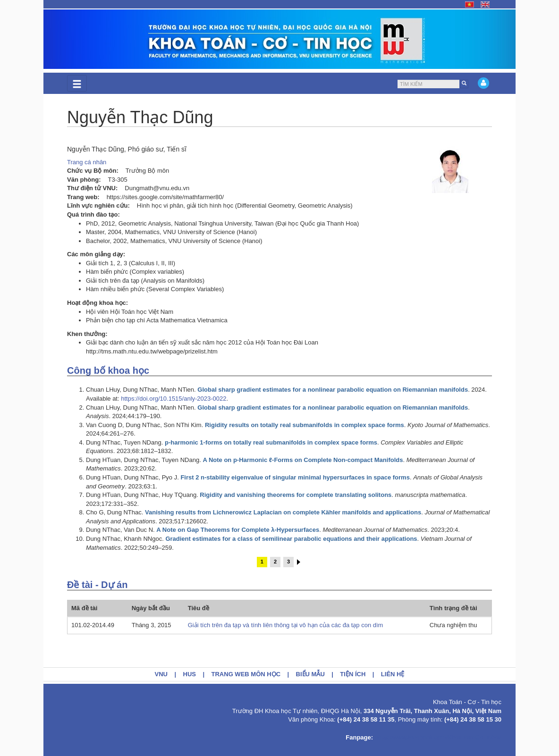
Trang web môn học (246, 674)
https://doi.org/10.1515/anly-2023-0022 (174, 399)
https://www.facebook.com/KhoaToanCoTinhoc (438, 737)
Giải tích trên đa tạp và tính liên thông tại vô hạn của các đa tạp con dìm (286, 625)
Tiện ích (353, 674)
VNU (161, 674)
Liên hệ (393, 674)
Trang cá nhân (87, 162)
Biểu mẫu (310, 674)
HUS (190, 674)
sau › (299, 562)
